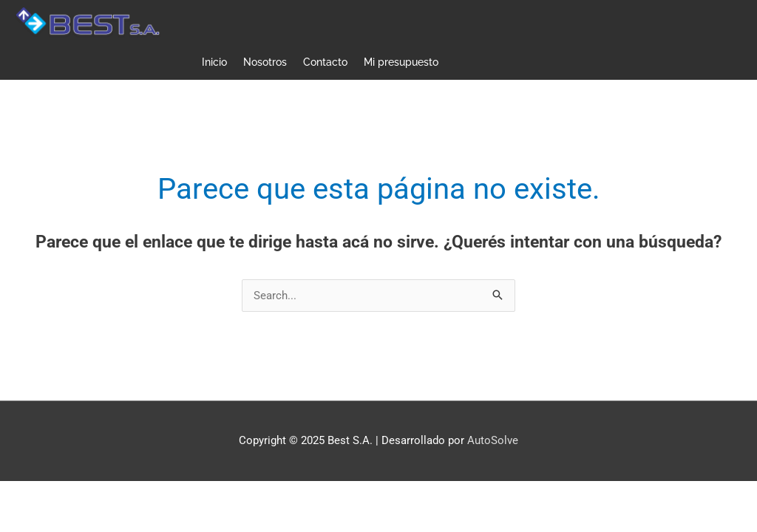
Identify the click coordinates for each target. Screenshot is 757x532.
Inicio (214, 62)
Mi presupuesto (401, 62)
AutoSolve (493, 440)
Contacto (325, 62)
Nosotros (265, 62)
